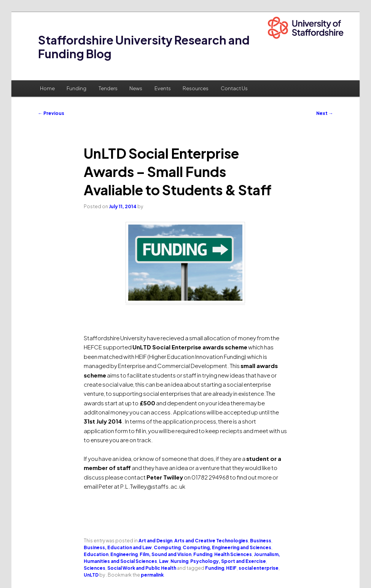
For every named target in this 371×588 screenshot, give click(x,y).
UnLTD (91, 575)
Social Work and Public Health (142, 568)
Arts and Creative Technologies (211, 541)
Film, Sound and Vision (166, 554)
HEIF (231, 568)
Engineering (124, 554)
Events (163, 88)
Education (96, 554)
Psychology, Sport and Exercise (228, 561)
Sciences (95, 568)
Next (325, 113)
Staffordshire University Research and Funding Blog (144, 47)
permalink (152, 575)
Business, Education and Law (118, 547)
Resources (196, 88)
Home (47, 88)
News (136, 88)
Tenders (108, 88)
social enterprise (259, 568)
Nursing (179, 561)
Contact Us (234, 88)
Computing (167, 547)
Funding (76, 88)
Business (261, 541)
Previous (51, 113)
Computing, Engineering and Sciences (227, 547)
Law (164, 561)
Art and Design (155, 541)
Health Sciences (233, 554)
